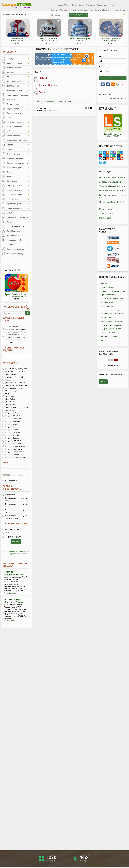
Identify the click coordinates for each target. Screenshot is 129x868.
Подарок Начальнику (12, 449)
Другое (39, 93)
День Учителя (9, 407)
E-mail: (102, 56)
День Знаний (9, 405)
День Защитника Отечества (15, 385)
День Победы (9, 399)
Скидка (103, 291)
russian (103, 382)
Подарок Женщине (11, 416)
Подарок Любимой (11, 413)
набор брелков (106, 321)
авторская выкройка (117, 291)
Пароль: (103, 67)
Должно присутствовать (12, 488)
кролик (103, 317)
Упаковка (10, 245)
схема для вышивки (108, 333)
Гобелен (104, 283)
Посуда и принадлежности (17, 163)
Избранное (52, 5)
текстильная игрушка (109, 336)
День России (9, 402)
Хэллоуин (23, 407)
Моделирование (13, 136)
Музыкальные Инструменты (18, 140)
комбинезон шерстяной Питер (112, 314)
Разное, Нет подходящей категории (19, 254)
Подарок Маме (10, 424)
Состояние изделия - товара (14, 319)
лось (111, 317)
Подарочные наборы (15, 158)
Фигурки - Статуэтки (45, 86)
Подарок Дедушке (11, 432)
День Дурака (9, 396)
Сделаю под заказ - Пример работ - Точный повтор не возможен (15, 340)
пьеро (119, 329)
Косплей (40, 79)
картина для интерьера (109, 295)
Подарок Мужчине (11, 421)
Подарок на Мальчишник (14, 446)
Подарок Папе (10, 427)
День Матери (9, 410)
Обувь (9, 149)
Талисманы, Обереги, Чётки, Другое (16, 195)
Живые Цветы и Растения (17, 95)
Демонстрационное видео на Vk (15, 511)
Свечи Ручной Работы (16, 186)
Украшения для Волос (16, 208)
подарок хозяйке (107, 329)
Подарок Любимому (12, 418)
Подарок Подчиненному (13, 452)
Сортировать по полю (15, 524)
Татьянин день (9, 380)
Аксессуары (11, 59)
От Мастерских (49, 101)
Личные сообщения (63, 15)
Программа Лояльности (60, 10)
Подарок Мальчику (11, 435)
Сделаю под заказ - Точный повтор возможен (15, 333)
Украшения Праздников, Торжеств (16, 204)
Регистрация (105, 94)
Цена (5, 463)
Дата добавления (11, 530)
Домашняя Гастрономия (16, 90)
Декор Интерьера (14, 81)
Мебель (10, 131)
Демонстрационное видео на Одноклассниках (15, 517)
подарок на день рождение (111, 325)
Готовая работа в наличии (14, 329)
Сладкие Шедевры (14, 190)
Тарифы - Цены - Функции (106, 5)
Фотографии (9, 495)
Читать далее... (10, 593)
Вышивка (10, 72)
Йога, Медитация (14, 231)
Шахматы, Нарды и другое (17, 217)
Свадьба (19, 377)
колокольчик (106, 299)
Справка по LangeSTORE (104, 10)
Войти (113, 78)
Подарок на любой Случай (14, 457)
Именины (7, 377)
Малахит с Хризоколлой (110, 287)
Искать (16, 542)
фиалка (103, 340)
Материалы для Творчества (16, 240)
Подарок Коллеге (11, 455)
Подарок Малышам (12, 441)
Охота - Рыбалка (13, 154)
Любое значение (10, 327)
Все (38, 101)
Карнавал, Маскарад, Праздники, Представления (16, 199)
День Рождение (10, 374)
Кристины (20, 372)
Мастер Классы (13, 236)
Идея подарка (10, 363)
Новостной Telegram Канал (67, 5)
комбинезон (118, 299)
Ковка (9, 118)
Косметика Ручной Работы (16, 122)
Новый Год (8, 369)
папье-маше (119, 321)
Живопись (11, 99)
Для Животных (13, 86)
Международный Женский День (14, 392)
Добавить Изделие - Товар (79, 15)
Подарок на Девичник (12, 444)
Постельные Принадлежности (16, 168)
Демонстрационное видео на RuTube (15, 505)
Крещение (8, 372)
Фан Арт (10, 222)
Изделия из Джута (14, 113)
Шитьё (9, 213)
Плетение (11, 172)
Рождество (21, 369)
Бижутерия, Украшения (16, 63)
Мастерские (56, 15)
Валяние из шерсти (14, 68)
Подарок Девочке (11, 438)
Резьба (9, 177)
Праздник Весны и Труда (13, 388)
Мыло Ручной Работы (15, 127)
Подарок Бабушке (11, 430)
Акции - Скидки (120, 10)
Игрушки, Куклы (13, 104)
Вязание (10, 77)
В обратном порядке (12, 537)
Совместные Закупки (15, 249)
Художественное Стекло (17, 226)
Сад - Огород (12, 181)
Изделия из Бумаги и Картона (16, 109)
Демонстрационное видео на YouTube (15, 499)
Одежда (10, 145)
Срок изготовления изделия (13, 349)
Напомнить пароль (118, 98)
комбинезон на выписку (110, 310)
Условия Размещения (87, 5)
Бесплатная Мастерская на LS (82, 10)
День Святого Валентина (14, 383)
